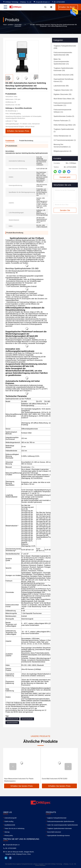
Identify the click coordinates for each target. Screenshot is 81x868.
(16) (64, 99)
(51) (64, 80)
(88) (63, 54)
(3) (62, 151)
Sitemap (7, 832)
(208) (65, 47)
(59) (64, 69)
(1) (64, 130)
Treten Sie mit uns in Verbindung (14, 828)
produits (10, 25)
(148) (64, 75)
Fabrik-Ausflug (9, 821)
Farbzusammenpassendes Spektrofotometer (61, 821)
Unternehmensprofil (10, 818)
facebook (10, 858)
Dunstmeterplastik (27, 719)
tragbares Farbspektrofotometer (57, 818)
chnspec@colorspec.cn (42, 2)
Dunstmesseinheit (12, 723)
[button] (36, 77)
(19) (65, 125)
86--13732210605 (58, 2)
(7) (62, 121)
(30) (62, 94)
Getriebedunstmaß (13, 719)
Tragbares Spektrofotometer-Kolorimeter (59, 828)
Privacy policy (9, 836)
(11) (63, 104)
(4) (62, 136)
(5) (64, 116)
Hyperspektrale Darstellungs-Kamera (58, 836)
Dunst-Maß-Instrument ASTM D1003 (55, 779)
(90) (61, 86)
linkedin (6, 858)
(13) (63, 90)
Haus (5, 25)
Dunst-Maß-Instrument (18, 25)
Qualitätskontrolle (10, 825)
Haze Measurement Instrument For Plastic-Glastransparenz (19, 780)
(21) (61, 61)
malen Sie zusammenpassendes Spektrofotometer (63, 825)
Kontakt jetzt (65, 177)
